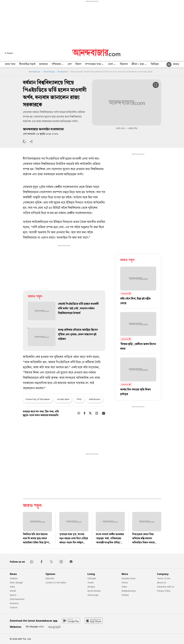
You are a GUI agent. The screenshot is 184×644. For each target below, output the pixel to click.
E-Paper (9, 53)
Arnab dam (63, 399)
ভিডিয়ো (155, 64)
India (12, 587)
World (13, 591)
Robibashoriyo (129, 591)
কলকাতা (43, 64)
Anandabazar (35, 72)
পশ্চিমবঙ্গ (58, 65)
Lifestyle (92, 578)
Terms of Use (164, 578)
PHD (79, 399)
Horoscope (93, 595)
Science (14, 607)
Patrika (125, 595)
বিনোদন (124, 64)
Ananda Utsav (129, 578)
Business (14, 603)
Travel (90, 583)
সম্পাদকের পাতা (95, 65)
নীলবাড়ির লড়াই (27, 64)
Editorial (50, 578)
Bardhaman (63, 72)
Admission (95, 399)
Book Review (94, 591)
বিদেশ (78, 64)
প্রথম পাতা (10, 64)
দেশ (70, 64)
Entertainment (17, 599)
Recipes (91, 587)
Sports (13, 595)
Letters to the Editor (56, 583)
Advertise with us (166, 587)
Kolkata (14, 578)
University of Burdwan (38, 399)
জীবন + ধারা (139, 65)
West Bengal (49, 72)
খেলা (112, 65)
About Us (162, 583)
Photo (125, 583)
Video (124, 587)
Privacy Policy (164, 591)
